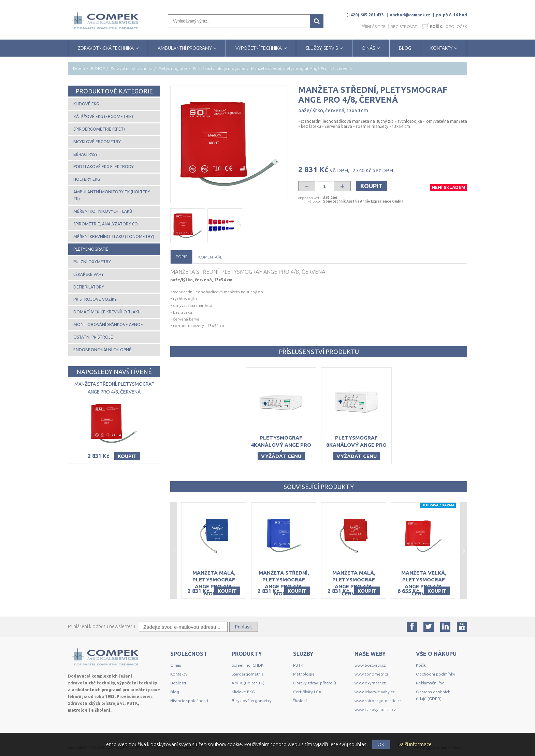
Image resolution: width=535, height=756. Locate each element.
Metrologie (304, 674)
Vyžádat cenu (281, 456)
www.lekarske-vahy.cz (374, 692)
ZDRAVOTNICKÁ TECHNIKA (106, 48)
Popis (181, 257)
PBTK (298, 665)
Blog (175, 692)
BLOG (405, 48)
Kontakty (179, 674)
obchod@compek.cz (410, 15)
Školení (300, 701)
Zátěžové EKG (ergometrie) (103, 116)
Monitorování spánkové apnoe (108, 324)
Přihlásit (244, 627)
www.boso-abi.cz (370, 665)
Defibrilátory (89, 287)
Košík (421, 665)
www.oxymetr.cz (370, 683)
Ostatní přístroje (93, 337)
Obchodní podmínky (436, 674)
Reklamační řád (430, 683)
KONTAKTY (441, 48)
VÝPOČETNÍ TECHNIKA (259, 48)
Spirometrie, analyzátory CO (106, 224)
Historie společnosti (189, 701)
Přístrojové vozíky (95, 299)
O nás (176, 665)
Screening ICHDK (248, 665)
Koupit (371, 186)
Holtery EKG (87, 179)
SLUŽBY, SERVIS (322, 48)
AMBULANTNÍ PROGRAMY (185, 48)
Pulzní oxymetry (92, 262)
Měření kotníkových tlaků (103, 211)
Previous (174, 551)
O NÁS (368, 48)
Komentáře (210, 257)
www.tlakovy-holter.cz (375, 709)
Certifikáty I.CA (307, 692)
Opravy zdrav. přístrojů (315, 683)
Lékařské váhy (89, 274)
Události (178, 683)
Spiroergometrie (248, 674)
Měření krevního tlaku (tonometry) (114, 236)
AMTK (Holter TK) (248, 683)
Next (464, 551)
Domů (79, 68)
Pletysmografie (173, 68)
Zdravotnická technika (132, 68)
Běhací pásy (85, 154)
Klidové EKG (86, 104)
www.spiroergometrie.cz (378, 701)
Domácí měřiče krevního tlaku (107, 312)
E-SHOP (98, 68)
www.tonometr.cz (371, 674)
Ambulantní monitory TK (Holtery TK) (112, 195)
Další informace (415, 744)
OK (381, 744)
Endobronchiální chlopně (102, 350)
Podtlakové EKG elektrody (104, 167)
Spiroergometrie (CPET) (99, 129)
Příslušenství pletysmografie (219, 68)
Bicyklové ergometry (97, 142)
